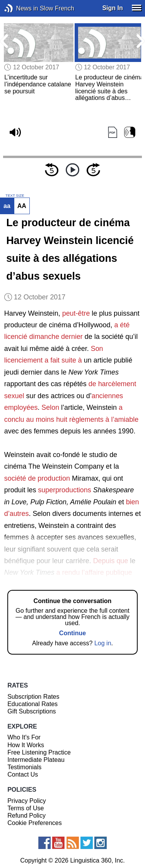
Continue (72, 633)
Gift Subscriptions (32, 711)
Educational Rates (32, 704)
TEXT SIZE (15, 196)
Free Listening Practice (39, 752)
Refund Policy (26, 816)
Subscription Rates (33, 697)
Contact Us (23, 774)
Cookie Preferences (35, 823)
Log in (103, 643)
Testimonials (24, 767)
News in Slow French (20, 8)
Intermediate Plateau (36, 760)
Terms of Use (26, 808)
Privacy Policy (27, 801)
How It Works (26, 745)
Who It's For (24, 737)
